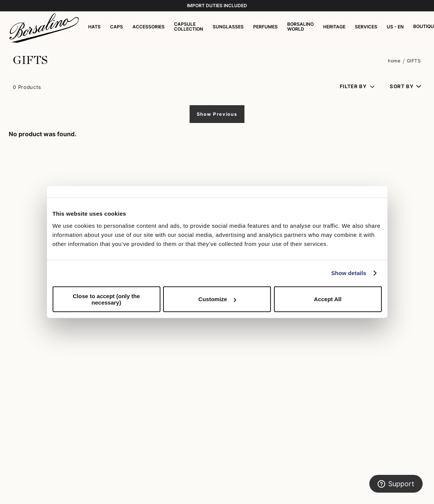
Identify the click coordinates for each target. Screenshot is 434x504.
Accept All (328, 299)
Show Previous (217, 114)
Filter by (353, 86)
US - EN (395, 27)
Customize (217, 299)
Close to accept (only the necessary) (106, 299)
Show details (349, 273)
